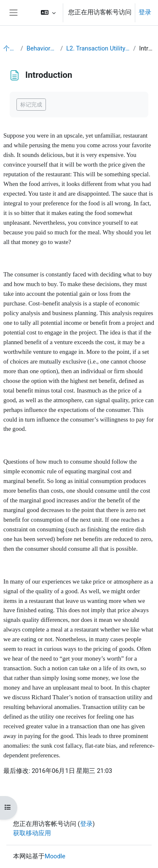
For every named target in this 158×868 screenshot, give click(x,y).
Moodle (55, 856)
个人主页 (10, 48)
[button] (48, 13)
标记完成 (31, 105)
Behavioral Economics (42, 48)
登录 (145, 12)
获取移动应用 (32, 833)
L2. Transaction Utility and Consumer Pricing (98, 48)
